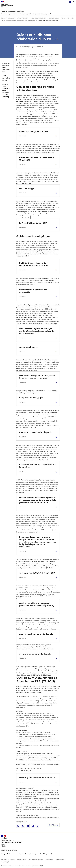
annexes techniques (28, 347)
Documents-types (27, 188)
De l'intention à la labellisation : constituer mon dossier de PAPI (34, 264)
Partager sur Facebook (18, 826)
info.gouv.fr (5, 854)
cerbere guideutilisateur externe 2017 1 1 (38, 777)
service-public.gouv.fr (18, 854)
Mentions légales (21, 860)
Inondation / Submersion (67, 18)
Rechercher (70, 2)
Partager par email (33, 826)
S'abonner (54, 825)
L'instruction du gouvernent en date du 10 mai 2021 (37, 159)
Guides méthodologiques (6, 78)
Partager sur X (23, 826)
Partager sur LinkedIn (28, 826)
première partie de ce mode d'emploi (36, 634)
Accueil (3, 18)
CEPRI (35, 675)
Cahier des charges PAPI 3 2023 (34, 132)
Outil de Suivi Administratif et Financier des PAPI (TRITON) (6, 91)
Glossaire (12, 860)
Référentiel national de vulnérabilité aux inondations (38, 466)
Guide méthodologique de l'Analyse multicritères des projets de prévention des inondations (37, 331)
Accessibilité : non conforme (36, 860)
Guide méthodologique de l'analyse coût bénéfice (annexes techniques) (38, 377)
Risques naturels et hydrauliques (38, 18)
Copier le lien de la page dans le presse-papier (38, 826)
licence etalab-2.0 (37, 866)
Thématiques (11, 18)
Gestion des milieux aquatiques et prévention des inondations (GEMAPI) (37, 605)
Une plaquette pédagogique (32, 398)
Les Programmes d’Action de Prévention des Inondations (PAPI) (19, 21)
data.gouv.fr (46, 854)
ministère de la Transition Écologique (43, 671)
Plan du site (4, 860)
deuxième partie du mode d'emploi (35, 654)
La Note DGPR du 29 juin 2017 (33, 223)
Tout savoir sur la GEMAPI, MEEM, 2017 (37, 573)
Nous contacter (49, 860)
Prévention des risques (22, 18)
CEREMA (46, 675)
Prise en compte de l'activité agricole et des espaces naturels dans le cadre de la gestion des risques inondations (37, 500)
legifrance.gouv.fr (34, 854)
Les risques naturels (54, 18)
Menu (74, 2)
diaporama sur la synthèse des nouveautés (33, 291)
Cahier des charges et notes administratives (6, 68)
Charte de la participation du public (36, 432)
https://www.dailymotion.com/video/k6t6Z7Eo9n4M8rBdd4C (37, 817)
